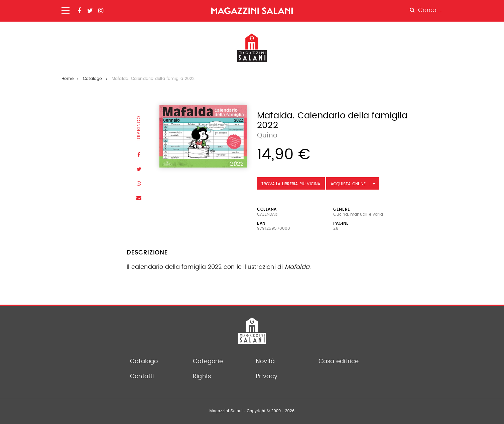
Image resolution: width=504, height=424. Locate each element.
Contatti (142, 377)
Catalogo (93, 79)
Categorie (208, 361)
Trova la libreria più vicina (291, 184)
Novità (265, 361)
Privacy (267, 377)
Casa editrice (339, 361)
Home (68, 79)
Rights (202, 377)
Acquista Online (348, 184)
